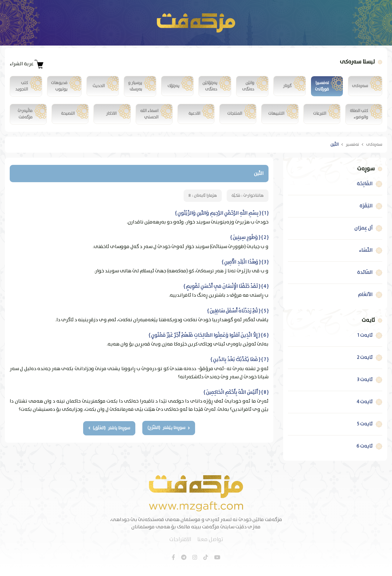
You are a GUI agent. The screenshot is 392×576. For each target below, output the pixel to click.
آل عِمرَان (363, 235)
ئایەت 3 (365, 386)
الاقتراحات (180, 546)
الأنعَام (365, 301)
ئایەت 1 (365, 342)
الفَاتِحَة (365, 190)
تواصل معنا (210, 546)
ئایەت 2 (365, 364)
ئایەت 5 (365, 431)
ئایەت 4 (365, 408)
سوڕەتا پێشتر (169, 435)
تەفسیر (352, 151)
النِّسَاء (366, 257)
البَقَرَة (366, 213)
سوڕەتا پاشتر (109, 435)
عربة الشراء (27, 64)
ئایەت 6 (365, 453)
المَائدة (365, 279)
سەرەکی (374, 151)
